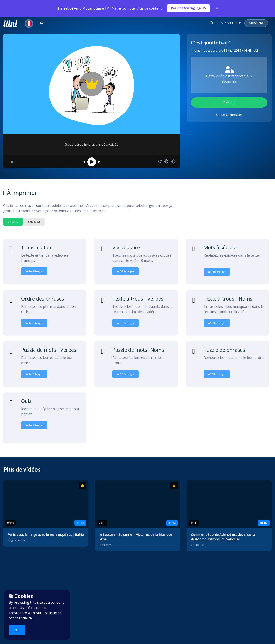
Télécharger (34, 271)
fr (43, 23)
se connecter (232, 115)
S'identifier (34, 222)
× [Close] (217, 8)
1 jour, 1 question (204, 50)
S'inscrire (229, 102)
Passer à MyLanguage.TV (189, 8)
